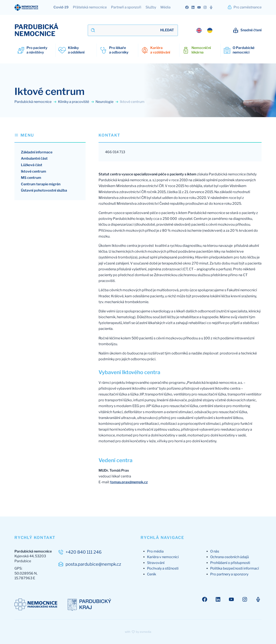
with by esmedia (138, 632)
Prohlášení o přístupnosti (230, 563)
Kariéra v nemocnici (163, 557)
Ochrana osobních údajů (230, 557)
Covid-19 (61, 7)
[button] (50, 137)
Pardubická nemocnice (36, 102)
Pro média (155, 551)
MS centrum (31, 178)
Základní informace (37, 152)
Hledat (167, 30)
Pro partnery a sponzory (229, 574)
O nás (215, 551)
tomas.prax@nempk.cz (129, 482)
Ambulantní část (34, 158)
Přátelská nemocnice (90, 7)
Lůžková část (32, 165)
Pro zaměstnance (244, 7)
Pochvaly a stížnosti (163, 568)
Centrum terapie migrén (41, 184)
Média (165, 7)
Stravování (156, 563)
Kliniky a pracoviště (76, 102)
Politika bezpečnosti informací (235, 568)
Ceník (152, 574)
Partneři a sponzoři (126, 7)
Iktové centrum (34, 171)
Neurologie (107, 102)
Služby (151, 7)
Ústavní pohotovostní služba (44, 190)
